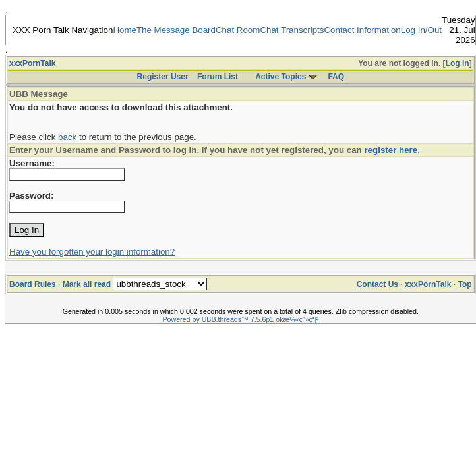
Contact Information (362, 30)
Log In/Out (421, 30)
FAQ (336, 77)
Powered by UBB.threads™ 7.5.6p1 (218, 319)
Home (125, 30)
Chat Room (238, 30)
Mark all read (87, 284)
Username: (32, 163)
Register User (163, 77)
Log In (458, 63)
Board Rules (33, 284)
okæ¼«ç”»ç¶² (297, 319)
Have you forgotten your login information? (92, 252)
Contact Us (377, 284)
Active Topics (281, 77)
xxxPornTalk (32, 63)
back (67, 137)
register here (391, 150)
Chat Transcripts (292, 30)
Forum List (218, 77)
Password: (31, 196)
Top (465, 284)
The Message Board (176, 30)
